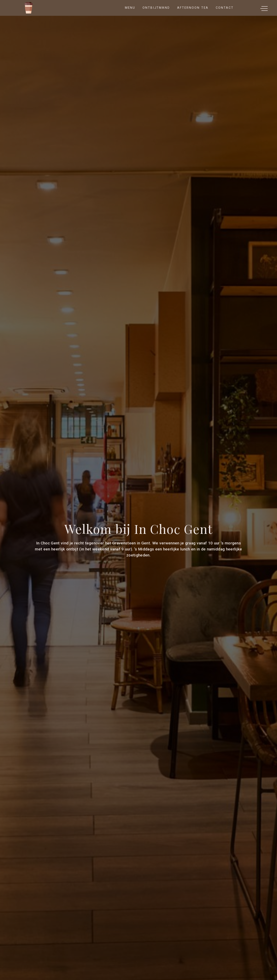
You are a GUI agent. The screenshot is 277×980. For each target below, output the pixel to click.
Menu (130, 8)
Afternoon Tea (193, 8)
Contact (225, 8)
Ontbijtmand (156, 8)
